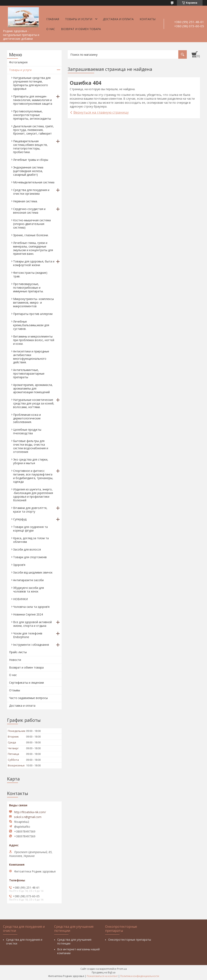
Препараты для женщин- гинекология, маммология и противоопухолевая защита (33, 100)
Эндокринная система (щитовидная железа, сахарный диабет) (28, 171)
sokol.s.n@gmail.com (28, 817)
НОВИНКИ (20, 599)
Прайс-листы (18, 652)
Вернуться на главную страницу (101, 112)
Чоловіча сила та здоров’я (31, 607)
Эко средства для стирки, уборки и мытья (31, 461)
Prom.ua (122, 969)
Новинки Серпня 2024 (28, 614)
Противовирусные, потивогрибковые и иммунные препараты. (28, 288)
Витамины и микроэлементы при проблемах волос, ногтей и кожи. (34, 340)
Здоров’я (19, 565)
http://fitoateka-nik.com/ (30, 812)
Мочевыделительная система (34, 182)
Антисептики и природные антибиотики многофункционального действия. (31, 357)
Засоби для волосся (27, 549)
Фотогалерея (18, 62)
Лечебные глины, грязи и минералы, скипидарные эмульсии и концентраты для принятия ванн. (33, 248)
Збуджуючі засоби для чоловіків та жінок (29, 590)
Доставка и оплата (118, 19)
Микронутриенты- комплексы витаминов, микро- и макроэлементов (33, 302)
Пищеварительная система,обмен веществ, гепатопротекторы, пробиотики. (30, 147)
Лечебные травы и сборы (31, 160)
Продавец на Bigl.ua (104, 972)
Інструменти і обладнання (31, 645)
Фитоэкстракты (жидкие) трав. (30, 274)
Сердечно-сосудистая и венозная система (29, 211)
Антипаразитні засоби (28, 580)
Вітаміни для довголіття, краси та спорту (30, 510)
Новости (15, 660)
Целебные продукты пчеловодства (27, 431)
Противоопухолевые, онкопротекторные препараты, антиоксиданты (32, 115)
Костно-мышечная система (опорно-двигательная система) (32, 224)
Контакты (148, 19)
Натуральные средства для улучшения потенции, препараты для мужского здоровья (32, 83)
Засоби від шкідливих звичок (33, 572)
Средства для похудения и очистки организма (31, 192)
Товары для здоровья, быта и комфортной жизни (34, 263)
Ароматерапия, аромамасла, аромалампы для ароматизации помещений (33, 388)
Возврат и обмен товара (81, 29)
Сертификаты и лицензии (26, 683)
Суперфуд (20, 519)
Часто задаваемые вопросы (28, 698)
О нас (51, 29)
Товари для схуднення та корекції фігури (30, 529)
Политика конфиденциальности (140, 976)
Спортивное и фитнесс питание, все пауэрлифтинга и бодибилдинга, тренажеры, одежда (33, 476)
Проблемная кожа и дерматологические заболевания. (27, 418)
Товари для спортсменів (30, 557)
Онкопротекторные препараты (130, 940)
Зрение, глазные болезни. (31, 235)
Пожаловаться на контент (102, 976)
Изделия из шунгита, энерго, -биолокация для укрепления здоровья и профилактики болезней (33, 495)
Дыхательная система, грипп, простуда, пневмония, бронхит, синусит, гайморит (33, 130)
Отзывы (15, 690)
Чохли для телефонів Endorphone (28, 635)
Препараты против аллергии (33, 314)
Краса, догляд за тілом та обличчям (31, 540)
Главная (53, 19)
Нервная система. (25, 201)
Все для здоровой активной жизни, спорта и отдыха (32, 624)
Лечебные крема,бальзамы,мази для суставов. (31, 325)
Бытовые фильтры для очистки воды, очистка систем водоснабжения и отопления (31, 446)
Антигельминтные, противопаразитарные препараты (29, 374)
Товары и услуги (79, 19)
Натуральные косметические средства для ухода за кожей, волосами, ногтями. (34, 403)
